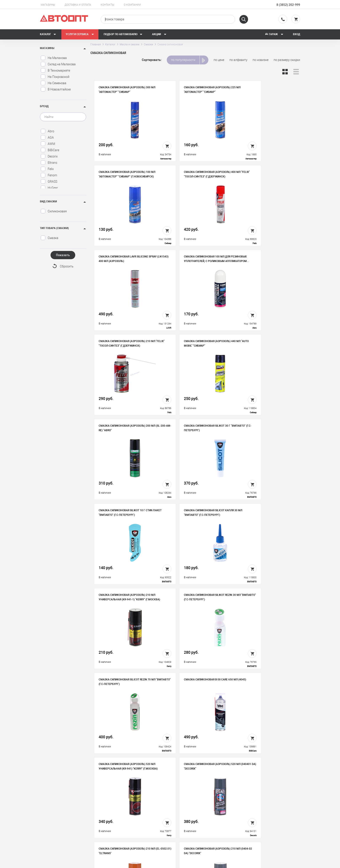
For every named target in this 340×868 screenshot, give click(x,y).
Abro (47, 131)
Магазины (48, 5)
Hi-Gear (49, 188)
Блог (182, 823)
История (120, 803)
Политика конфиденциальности (136, 830)
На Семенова (53, 83)
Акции (159, 34)
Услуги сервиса (80, 34)
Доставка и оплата (78, 5)
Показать (63, 255)
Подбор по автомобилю (123, 34)
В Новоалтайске (56, 89)
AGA (47, 138)
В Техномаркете (55, 70)
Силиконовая (54, 211)
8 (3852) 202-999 (288, 5)
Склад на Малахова (58, 64)
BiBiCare (50, 150)
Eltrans (49, 163)
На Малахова (54, 58)
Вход (297, 34)
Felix (47, 169)
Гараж (274, 34)
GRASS (49, 182)
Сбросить (67, 267)
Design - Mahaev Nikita (287, 863)
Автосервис (187, 810)
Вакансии (120, 810)
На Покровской (55, 77)
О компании (132, 5)
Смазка (49, 238)
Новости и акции (190, 816)
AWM (48, 144)
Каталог (48, 34)
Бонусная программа (129, 823)
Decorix (49, 156)
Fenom (49, 175)
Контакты (107, 5)
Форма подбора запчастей (197, 830)
